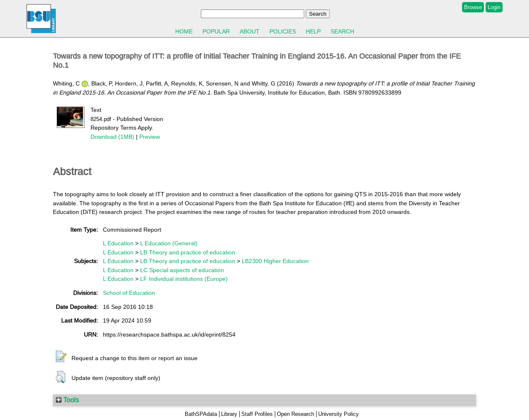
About (250, 31)
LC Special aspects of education (182, 270)
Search (342, 31)
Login (494, 7)
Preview (150, 137)
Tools (67, 400)
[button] (61, 357)
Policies (283, 31)
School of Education (129, 293)
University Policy (338, 414)
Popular (216, 31)
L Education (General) (169, 243)
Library (229, 414)
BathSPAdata (201, 414)
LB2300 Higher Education (275, 261)
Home (184, 31)
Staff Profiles (257, 414)
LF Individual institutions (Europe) (184, 279)
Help (313, 31)
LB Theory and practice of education (188, 252)
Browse (473, 7)
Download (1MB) (112, 137)
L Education (118, 243)
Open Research (295, 414)
